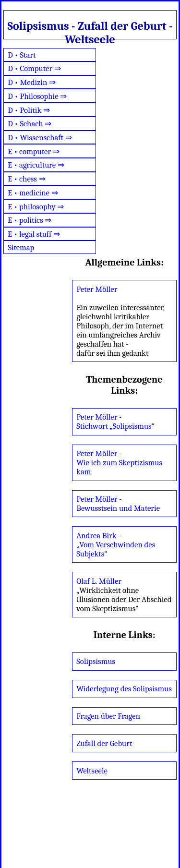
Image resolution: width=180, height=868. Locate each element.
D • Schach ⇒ (30, 124)
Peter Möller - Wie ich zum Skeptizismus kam (119, 463)
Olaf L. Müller (99, 581)
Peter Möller (97, 289)
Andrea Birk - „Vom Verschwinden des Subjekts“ (116, 545)
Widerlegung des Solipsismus (124, 689)
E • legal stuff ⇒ (34, 234)
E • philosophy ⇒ (36, 207)
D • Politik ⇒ (29, 110)
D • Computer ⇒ (34, 68)
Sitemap (21, 247)
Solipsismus (96, 661)
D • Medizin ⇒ (32, 82)
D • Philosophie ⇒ (37, 96)
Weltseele (92, 771)
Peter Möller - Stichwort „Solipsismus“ (115, 422)
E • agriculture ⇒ (36, 165)
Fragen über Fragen (108, 716)
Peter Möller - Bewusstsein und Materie (118, 504)
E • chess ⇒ (27, 179)
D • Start (22, 55)
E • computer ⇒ (34, 151)
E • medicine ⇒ (33, 193)
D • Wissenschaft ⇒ (40, 138)
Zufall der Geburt (104, 743)
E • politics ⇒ (30, 220)
